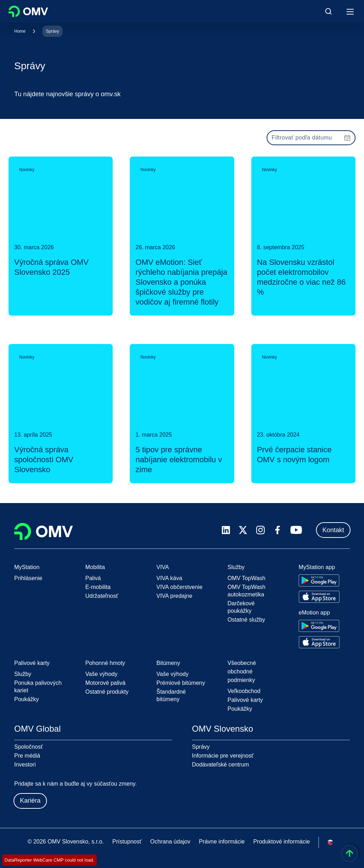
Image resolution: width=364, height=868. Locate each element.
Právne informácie (222, 842)
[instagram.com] (260, 530)
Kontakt (333, 530)
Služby (23, 674)
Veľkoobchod (244, 691)
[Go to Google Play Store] (319, 580)
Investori (25, 765)
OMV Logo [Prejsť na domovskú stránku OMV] (28, 11)
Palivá (93, 578)
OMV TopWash (247, 578)
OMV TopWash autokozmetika (247, 591)
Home (20, 31)
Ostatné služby (246, 620)
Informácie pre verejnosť (223, 756)
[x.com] (243, 530)
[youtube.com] (296, 530)
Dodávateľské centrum (220, 765)
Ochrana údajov (170, 842)
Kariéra (30, 801)
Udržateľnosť (102, 596)
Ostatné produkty (107, 692)
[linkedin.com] (226, 530)
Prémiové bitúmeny (181, 683)
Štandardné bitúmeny (171, 695)
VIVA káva (169, 578)
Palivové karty (245, 700)
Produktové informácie (281, 842)
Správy (52, 31)
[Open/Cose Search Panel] (328, 11)
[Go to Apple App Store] (319, 597)
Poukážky (26, 699)
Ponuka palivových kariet (38, 687)
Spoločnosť (29, 747)
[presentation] (311, 138)
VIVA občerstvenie (180, 587)
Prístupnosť (127, 842)
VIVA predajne (174, 596)
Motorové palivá (105, 683)
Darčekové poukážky (241, 607)
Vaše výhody (101, 674)
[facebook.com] (278, 530)
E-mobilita (98, 587)
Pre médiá (27, 756)
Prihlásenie (28, 578)
